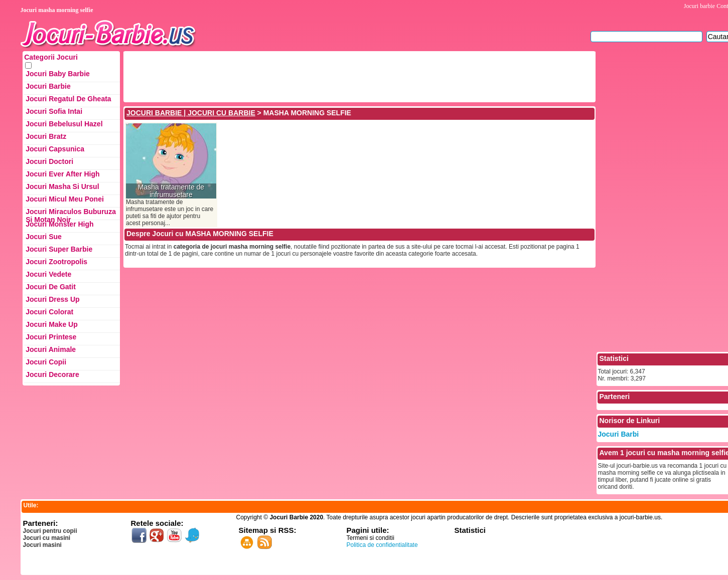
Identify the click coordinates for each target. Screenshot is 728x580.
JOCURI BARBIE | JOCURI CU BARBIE (191, 113)
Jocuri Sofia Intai (54, 111)
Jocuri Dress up (52, 299)
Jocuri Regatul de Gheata (68, 99)
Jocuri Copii (46, 362)
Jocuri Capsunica (55, 149)
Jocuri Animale (51, 349)
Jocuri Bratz (46, 136)
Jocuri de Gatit (51, 287)
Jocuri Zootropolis (56, 262)
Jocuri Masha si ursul (62, 186)
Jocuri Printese (51, 337)
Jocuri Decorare (52, 374)
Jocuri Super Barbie (59, 249)
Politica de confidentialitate (382, 545)
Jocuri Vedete (48, 274)
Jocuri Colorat (49, 312)
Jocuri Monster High (59, 224)
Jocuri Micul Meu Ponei (65, 199)
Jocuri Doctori (49, 161)
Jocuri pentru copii (50, 531)
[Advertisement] (308, 76)
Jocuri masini (42, 545)
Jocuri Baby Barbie (58, 74)
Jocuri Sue (44, 237)
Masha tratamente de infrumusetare (171, 191)
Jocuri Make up (51, 324)
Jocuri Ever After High (62, 174)
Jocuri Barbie (48, 86)
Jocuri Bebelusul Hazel (64, 124)
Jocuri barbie (699, 6)
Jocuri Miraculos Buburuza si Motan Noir (71, 214)
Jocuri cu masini (47, 538)
